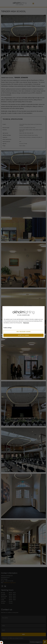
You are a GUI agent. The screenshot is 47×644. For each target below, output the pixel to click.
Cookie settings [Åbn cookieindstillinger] (7, 328)
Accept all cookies (23, 335)
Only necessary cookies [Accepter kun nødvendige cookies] (24, 332)
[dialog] (23, 322)
